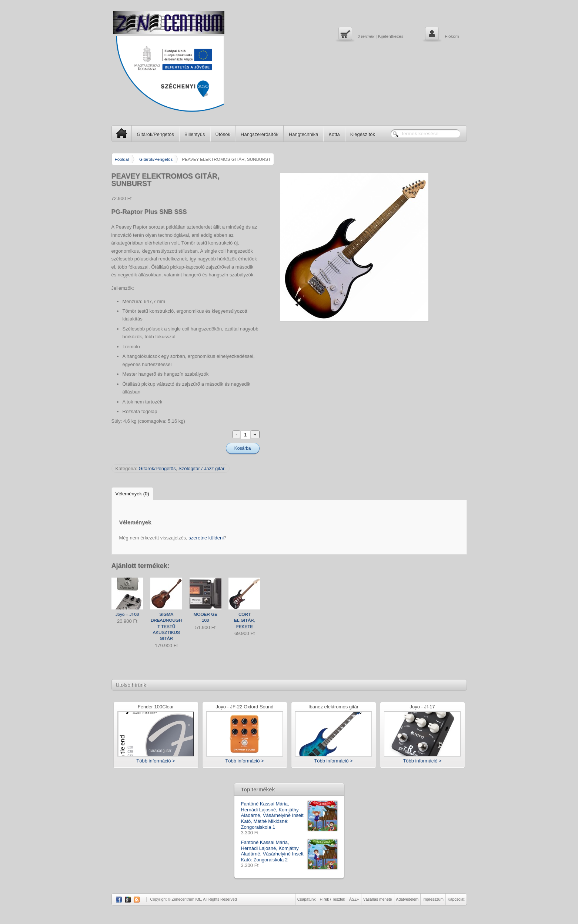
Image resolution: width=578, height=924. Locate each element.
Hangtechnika (304, 134)
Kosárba (243, 448)
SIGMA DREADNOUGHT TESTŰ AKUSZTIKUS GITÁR (166, 626)
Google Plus (128, 900)
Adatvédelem (407, 899)
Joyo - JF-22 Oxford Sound (244, 707)
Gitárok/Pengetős (156, 134)
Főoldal (122, 159)
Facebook (119, 900)
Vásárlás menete (378, 899)
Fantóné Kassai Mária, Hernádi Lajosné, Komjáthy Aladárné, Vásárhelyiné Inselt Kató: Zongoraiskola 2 (289, 851)
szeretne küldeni (206, 538)
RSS (137, 900)
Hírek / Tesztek (333, 899)
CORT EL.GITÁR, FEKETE (245, 620)
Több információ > (156, 761)
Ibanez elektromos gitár (333, 707)
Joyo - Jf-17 (422, 707)
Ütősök (223, 134)
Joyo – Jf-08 (127, 614)
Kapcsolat (456, 899)
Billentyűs (195, 134)
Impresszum (433, 899)
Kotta (334, 134)
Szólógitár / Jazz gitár (201, 468)
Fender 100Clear (156, 707)
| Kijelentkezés (370, 34)
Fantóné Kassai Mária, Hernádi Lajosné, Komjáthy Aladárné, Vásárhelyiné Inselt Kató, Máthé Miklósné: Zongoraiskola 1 (289, 815)
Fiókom (441, 34)
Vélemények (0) (132, 494)
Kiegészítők (363, 134)
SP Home (119, 133)
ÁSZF (354, 899)
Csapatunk (307, 899)
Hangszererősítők (260, 134)
